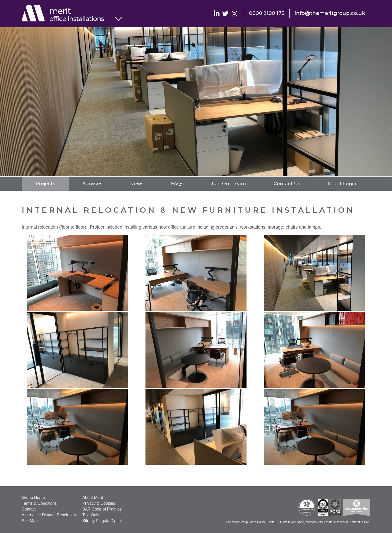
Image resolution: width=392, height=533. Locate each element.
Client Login (342, 184)
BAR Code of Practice (102, 509)
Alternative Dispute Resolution (49, 515)
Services (93, 184)
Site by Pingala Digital (102, 521)
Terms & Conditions (39, 503)
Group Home (33, 498)
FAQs (177, 184)
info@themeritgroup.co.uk (330, 13)
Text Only (91, 515)
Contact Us (287, 184)
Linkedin (217, 13)
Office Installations (68, 14)
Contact (29, 509)
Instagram (234, 13)
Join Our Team (228, 184)
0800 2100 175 (267, 13)
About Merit (93, 498)
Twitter (225, 13)
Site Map (30, 521)
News (137, 184)
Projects (45, 184)
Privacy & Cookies (99, 503)
